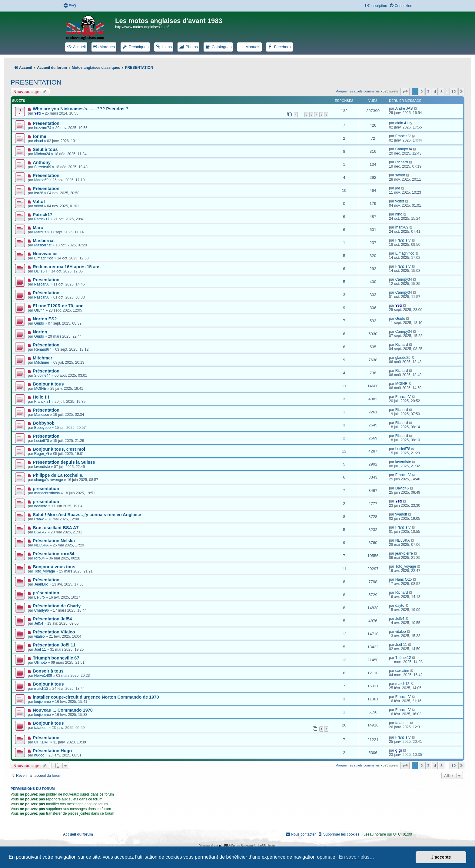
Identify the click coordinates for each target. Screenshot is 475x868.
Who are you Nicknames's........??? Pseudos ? (81, 109)
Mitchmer (43, 358)
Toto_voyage (45, 571)
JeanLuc (41, 584)
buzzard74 (43, 128)
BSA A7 (40, 532)
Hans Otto (404, 579)
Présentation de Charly (57, 606)
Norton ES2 (45, 319)
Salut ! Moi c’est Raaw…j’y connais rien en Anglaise (87, 515)
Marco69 (41, 180)
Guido (39, 323)
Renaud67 (43, 349)
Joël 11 (40, 649)
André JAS (404, 109)
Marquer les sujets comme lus (357, 91)
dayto (400, 606)
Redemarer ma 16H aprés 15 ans (67, 267)
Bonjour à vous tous (54, 567)
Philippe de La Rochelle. (58, 475)
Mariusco (42, 415)
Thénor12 (403, 658)
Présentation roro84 (53, 554)
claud (39, 141)
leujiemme (43, 702)
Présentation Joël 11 (54, 645)
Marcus (40, 232)
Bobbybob (44, 423)
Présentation (46, 175)
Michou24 (42, 154)
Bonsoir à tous (48, 671)
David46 (402, 488)
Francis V (403, 136)
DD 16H (41, 271)
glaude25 (403, 358)
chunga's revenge (49, 480)
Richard (402, 162)
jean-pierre (404, 553)
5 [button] (442, 92)
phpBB (224, 846)
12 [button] (453, 92)
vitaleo (40, 636)
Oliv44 (39, 310)
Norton (40, 332)
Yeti (38, 113)
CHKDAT (42, 742)
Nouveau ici (45, 254)
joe (398, 188)
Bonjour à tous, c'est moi (59, 449)
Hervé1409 (43, 676)
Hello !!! (41, 397)
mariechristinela (47, 493)
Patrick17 (43, 215)
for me (39, 136)
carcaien (402, 671)
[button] (405, 92)
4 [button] (435, 92)
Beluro (40, 597)
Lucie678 (42, 441)
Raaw (39, 519)
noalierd (41, 506)
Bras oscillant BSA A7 (56, 528)
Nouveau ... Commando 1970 (63, 710)
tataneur (41, 728)
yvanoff (401, 514)
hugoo (39, 755)
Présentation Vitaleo (54, 632)
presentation (46, 489)
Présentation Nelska (54, 541)
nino (399, 214)
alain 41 (402, 123)
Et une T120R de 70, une (58, 306)
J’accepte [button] (441, 857)
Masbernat (44, 241)
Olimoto (41, 663)
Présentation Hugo (52, 751)
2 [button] (422, 92)
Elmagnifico (44, 258)
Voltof (39, 202)
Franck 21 (42, 402)
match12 (41, 689)
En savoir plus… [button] (357, 857)
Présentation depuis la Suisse (64, 462)
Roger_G (42, 454)
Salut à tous (45, 149)
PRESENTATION (36, 82)
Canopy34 (404, 149)
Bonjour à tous (48, 384)
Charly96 (42, 610)
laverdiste (42, 467)
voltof (39, 206)
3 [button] (428, 92)
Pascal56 (42, 284)
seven (400, 175)
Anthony (42, 162)
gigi (399, 750)
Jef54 (39, 623)
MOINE (40, 389)
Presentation (46, 123)
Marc (38, 228)
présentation (46, 593)
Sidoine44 (42, 376)
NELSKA (42, 545)
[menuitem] (70, 6)
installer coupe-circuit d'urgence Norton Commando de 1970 (96, 697)
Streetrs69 (43, 167)
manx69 (402, 227)
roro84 (40, 558)
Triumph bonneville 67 (56, 658)
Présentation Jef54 (52, 619)
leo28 (39, 193)
